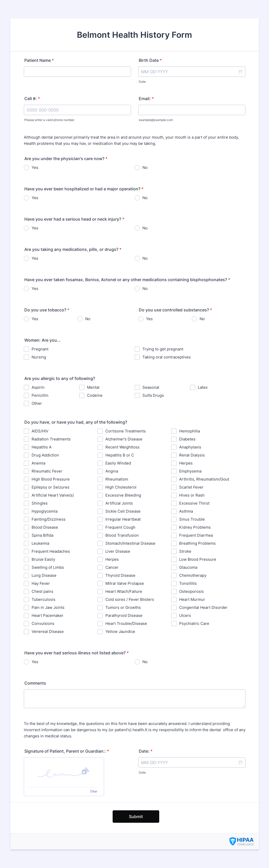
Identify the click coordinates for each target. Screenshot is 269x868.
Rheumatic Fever (47, 471)
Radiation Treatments (51, 439)
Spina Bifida (42, 535)
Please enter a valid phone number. (50, 120)
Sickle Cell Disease (123, 511)
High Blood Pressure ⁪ (51, 479)
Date (142, 82)
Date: (146, 751)
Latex (203, 387)
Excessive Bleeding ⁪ (124, 495)
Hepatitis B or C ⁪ (120, 455)
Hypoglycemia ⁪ (45, 511)
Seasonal (151, 387)
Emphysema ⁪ (191, 471)
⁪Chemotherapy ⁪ (193, 575)
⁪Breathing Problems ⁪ (198, 543)
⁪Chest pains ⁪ (43, 591)
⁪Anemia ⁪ (39, 463)
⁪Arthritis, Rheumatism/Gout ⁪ (205, 479)
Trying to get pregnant (163, 349)
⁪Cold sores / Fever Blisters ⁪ (130, 599)
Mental (93, 387)
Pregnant (40, 349)
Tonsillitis (188, 583)
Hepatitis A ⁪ (42, 447)
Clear (94, 791)
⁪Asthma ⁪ (187, 511)
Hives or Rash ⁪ (192, 495)
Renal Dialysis (192, 455)
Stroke (185, 551)
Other (37, 403)
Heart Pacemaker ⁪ (48, 615)
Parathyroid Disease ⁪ (124, 615)
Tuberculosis (43, 599)
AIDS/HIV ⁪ (41, 431)
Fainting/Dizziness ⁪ (49, 519)
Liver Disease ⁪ (118, 551)
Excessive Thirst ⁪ (195, 503)
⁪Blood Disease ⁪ (45, 527)
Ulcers (185, 615)
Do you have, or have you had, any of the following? (76, 422)
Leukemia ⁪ (41, 543)
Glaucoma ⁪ (189, 567)
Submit (136, 817)
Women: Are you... (43, 340)
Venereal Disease (48, 631)
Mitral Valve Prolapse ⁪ (125, 583)
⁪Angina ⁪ (112, 471)
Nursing (39, 357)
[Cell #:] (77, 110)
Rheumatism (117, 479)
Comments (35, 683)
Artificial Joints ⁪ (120, 503)
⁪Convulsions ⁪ (43, 623)
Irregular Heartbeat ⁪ (123, 519)
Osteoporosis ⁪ (192, 591)
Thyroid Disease (120, 575)
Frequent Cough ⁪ (121, 527)
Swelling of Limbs (48, 567)
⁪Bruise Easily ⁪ (44, 559)
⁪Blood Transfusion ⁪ (123, 535)
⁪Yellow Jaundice (120, 631)
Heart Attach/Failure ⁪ (124, 591)
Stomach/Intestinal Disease (130, 543)
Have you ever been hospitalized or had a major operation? (84, 189)
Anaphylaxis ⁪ (191, 447)
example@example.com (156, 120)
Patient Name (39, 60)
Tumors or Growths (123, 607)
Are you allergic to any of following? (60, 378)
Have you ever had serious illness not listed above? (77, 653)
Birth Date (150, 60)
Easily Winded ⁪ (119, 463)
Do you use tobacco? (47, 310)
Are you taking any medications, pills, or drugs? (73, 249)
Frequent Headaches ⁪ (51, 551)
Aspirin (38, 387)
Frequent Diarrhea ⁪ (197, 535)
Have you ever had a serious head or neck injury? (74, 219)
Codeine (95, 395)
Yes (35, 167)
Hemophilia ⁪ (190, 431)
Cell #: (32, 99)
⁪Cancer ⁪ (112, 567)
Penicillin (40, 395)
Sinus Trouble (192, 519)
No (145, 167)
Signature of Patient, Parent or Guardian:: (67, 751)
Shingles (40, 503)
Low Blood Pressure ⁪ (198, 559)
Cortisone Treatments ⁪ (126, 431)
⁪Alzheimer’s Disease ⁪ (124, 439)
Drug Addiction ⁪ (46, 455)
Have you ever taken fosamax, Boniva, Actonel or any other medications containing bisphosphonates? (127, 280)
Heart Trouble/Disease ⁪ (127, 623)
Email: (146, 99)
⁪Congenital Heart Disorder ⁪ (204, 607)
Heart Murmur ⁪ (193, 599)
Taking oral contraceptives (167, 357)
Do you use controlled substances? (175, 310)
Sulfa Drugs (153, 395)
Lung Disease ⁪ (45, 575)
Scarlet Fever (191, 487)
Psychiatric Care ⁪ (195, 623)
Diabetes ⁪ (188, 439)
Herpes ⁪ (186, 463)
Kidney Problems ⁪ (195, 527)
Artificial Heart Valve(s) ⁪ (53, 495)
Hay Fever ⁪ (41, 583)
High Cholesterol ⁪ (121, 487)
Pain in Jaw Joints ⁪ (49, 607)
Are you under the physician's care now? (66, 159)
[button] (240, 72)
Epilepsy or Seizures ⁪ (51, 487)
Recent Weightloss (122, 447)
